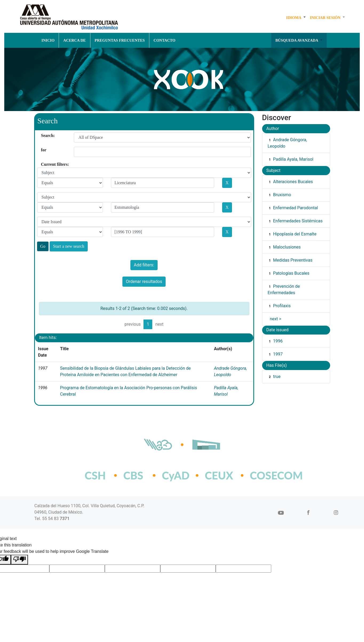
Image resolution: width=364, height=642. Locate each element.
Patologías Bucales (291, 273)
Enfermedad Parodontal (295, 208)
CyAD (176, 475)
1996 (278, 341)
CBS (133, 475)
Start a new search (69, 246)
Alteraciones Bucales (293, 182)
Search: (43, 135)
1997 (278, 354)
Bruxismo (282, 195)
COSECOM (265, 475)
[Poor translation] (19, 560)
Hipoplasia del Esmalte (295, 234)
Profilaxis (282, 306)
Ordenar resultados (144, 281)
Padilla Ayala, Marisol (293, 159)
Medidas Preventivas (293, 260)
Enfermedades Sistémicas (298, 221)
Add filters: (144, 265)
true (277, 377)
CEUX (219, 475)
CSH (95, 475)
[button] (296, 18)
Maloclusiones (287, 247)
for (43, 150)
